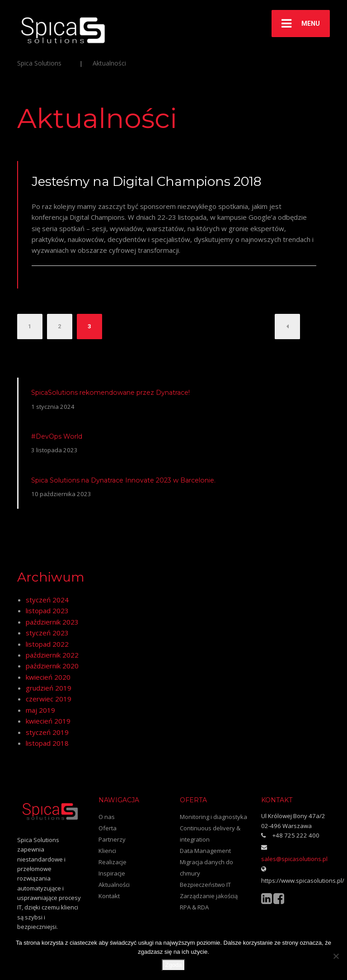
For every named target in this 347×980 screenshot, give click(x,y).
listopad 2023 (47, 611)
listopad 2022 (47, 644)
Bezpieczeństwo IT (205, 885)
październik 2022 (52, 655)
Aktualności (114, 885)
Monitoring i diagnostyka (213, 817)
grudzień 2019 (49, 688)
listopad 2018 (47, 743)
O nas (107, 817)
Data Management (205, 851)
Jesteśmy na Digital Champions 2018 (146, 181)
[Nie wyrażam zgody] (336, 956)
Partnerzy (112, 839)
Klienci (107, 851)
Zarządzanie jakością (209, 896)
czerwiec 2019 (49, 699)
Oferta (108, 828)
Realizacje (113, 862)
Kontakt (109, 896)
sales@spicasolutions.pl (294, 859)
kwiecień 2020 (48, 677)
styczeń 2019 (47, 732)
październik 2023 (52, 622)
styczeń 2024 (47, 600)
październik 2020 (52, 666)
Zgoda (174, 965)
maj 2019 (40, 710)
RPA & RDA (194, 907)
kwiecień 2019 (48, 721)
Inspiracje (112, 873)
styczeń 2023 (47, 633)
